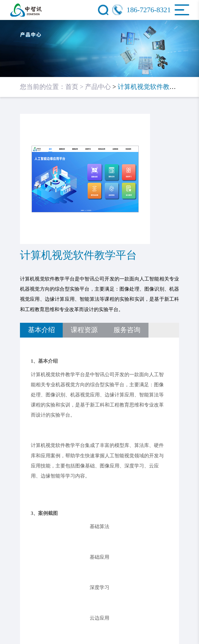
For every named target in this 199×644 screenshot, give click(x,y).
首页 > (75, 87)
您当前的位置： (43, 87)
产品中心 (98, 87)
